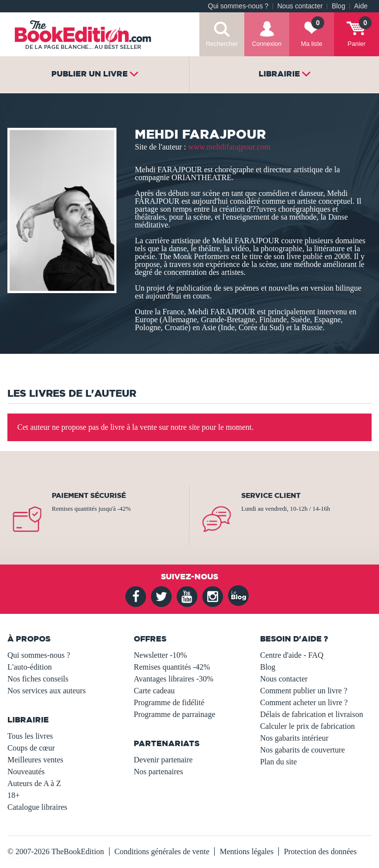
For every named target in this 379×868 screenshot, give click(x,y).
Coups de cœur (31, 748)
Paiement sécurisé (89, 495)
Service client (271, 495)
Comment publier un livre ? (304, 691)
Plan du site (279, 762)
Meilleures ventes (35, 760)
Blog (338, 6)
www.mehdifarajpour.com (229, 147)
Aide (361, 6)
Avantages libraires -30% (173, 679)
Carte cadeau (154, 691)
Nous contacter (300, 6)
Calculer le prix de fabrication (307, 726)
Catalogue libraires (37, 807)
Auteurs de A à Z (34, 783)
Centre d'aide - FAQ (292, 655)
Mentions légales (246, 851)
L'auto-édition (30, 667)
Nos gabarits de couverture (303, 750)
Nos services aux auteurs (47, 691)
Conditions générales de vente (162, 851)
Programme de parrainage (174, 714)
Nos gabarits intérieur (294, 738)
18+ (14, 795)
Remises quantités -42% (172, 667)
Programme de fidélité (169, 702)
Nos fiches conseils (38, 679)
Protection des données (320, 851)
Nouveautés (26, 772)
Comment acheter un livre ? (304, 702)
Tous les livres (30, 736)
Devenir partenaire (163, 760)
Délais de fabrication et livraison (312, 714)
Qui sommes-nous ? (238, 6)
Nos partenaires (158, 772)
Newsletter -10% (160, 655)
